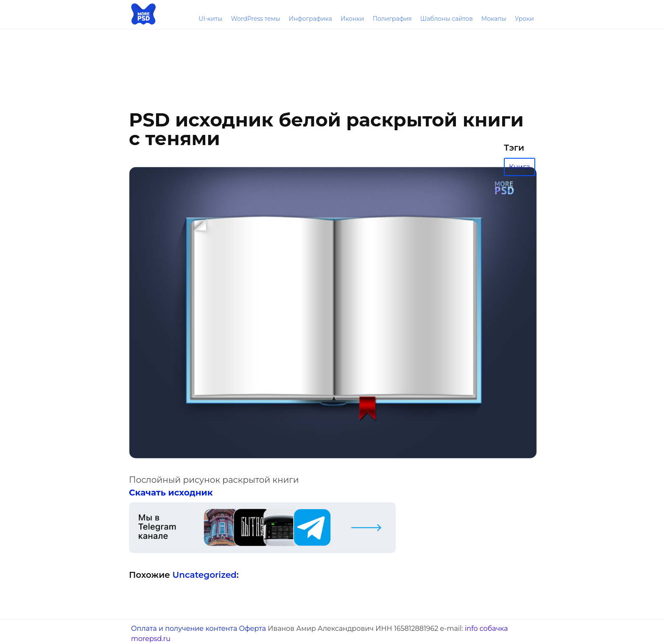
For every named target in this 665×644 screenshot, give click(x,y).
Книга (520, 167)
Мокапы (494, 19)
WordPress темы (255, 19)
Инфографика (310, 19)
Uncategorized (204, 575)
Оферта (252, 629)
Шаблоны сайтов (447, 19)
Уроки (524, 19)
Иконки (352, 19)
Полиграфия (392, 19)
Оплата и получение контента (184, 629)
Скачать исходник (171, 493)
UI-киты (210, 19)
